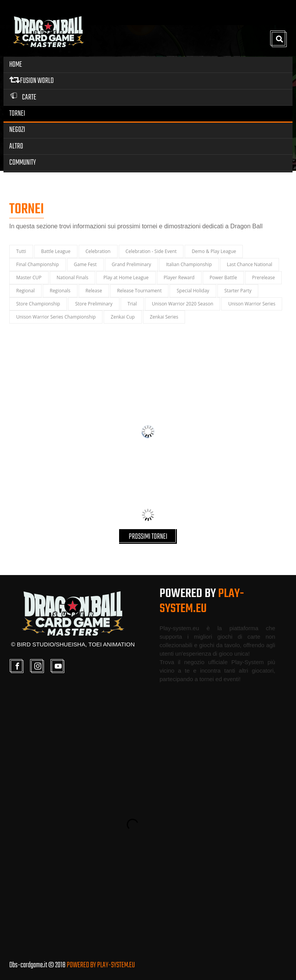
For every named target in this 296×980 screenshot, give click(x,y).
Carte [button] (23, 97)
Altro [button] (16, 146)
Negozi (17, 130)
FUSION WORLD (31, 81)
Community (23, 163)
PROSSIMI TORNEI (148, 537)
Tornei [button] (17, 114)
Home (16, 65)
